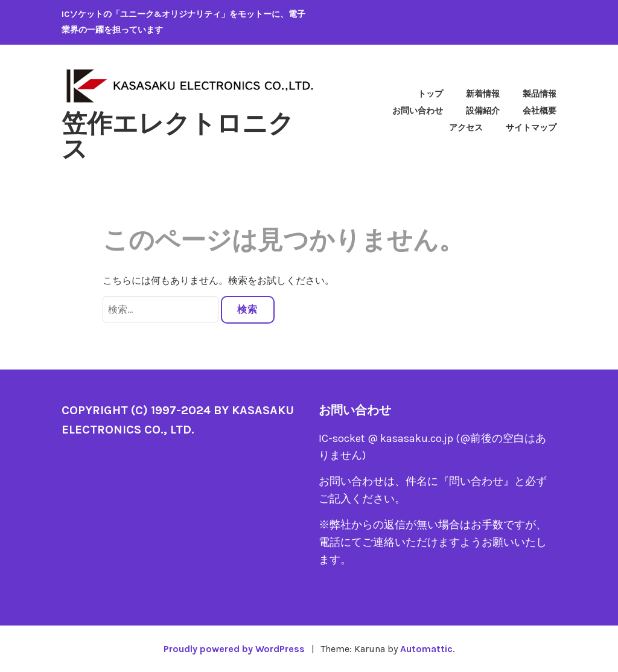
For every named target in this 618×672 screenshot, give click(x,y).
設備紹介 (483, 111)
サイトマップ (531, 128)
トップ (430, 94)
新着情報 (483, 94)
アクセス (466, 128)
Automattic (426, 649)
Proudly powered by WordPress (234, 649)
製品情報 (540, 94)
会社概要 (540, 111)
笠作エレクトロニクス (178, 136)
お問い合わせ (418, 111)
